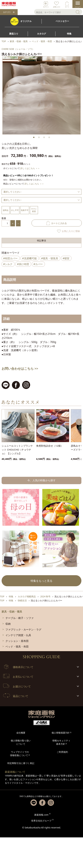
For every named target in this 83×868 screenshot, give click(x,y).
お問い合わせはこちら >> (20, 369)
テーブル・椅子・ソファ (20, 618)
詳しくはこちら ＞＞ (30, 168)
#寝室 (66, 258)
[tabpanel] (41, 95)
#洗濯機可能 (29, 258)
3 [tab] (44, 137)
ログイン (46, 7)
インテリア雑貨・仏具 (18, 635)
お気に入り (57, 7)
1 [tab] (34, 137)
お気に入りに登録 (71, 231)
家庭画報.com (41, 815)
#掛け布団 (23, 264)
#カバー (38, 264)
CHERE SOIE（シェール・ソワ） (18, 49)
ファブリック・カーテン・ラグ (23, 630)
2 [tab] (39, 137)
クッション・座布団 (17, 641)
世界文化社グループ (41, 821)
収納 (8, 624)
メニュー (78, 7)
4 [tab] (49, 137)
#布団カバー (10, 258)
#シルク (8, 264)
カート (67, 7)
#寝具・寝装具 (50, 258)
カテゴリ (7, 12)
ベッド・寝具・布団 (17, 647)
